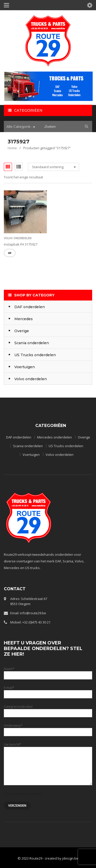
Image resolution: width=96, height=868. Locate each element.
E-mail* (48, 691)
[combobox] (22, 127)
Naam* (48, 672)
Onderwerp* (48, 729)
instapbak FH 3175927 (21, 244)
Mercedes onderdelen (55, 437)
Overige (84, 437)
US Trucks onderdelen (66, 446)
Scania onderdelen (28, 446)
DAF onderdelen (19, 437)
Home (12, 148)
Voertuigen (31, 455)
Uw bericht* (48, 755)
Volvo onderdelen (18, 238)
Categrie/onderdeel (48, 710)
